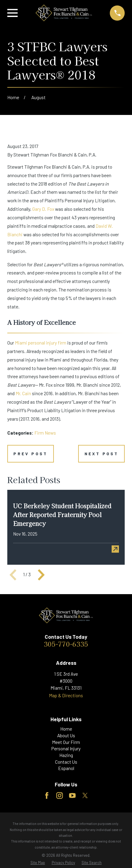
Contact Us (66, 762)
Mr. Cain (23, 393)
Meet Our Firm (66, 742)
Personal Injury (66, 749)
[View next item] (41, 575)
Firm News (45, 433)
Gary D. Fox (43, 209)
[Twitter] (85, 796)
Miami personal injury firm (41, 343)
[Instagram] (60, 796)
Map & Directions (66, 695)
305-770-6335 (66, 644)
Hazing (66, 755)
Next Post (102, 454)
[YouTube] (72, 796)
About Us (66, 735)
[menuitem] (38, 863)
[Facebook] (47, 796)
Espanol (66, 768)
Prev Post (30, 454)
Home (66, 729)
